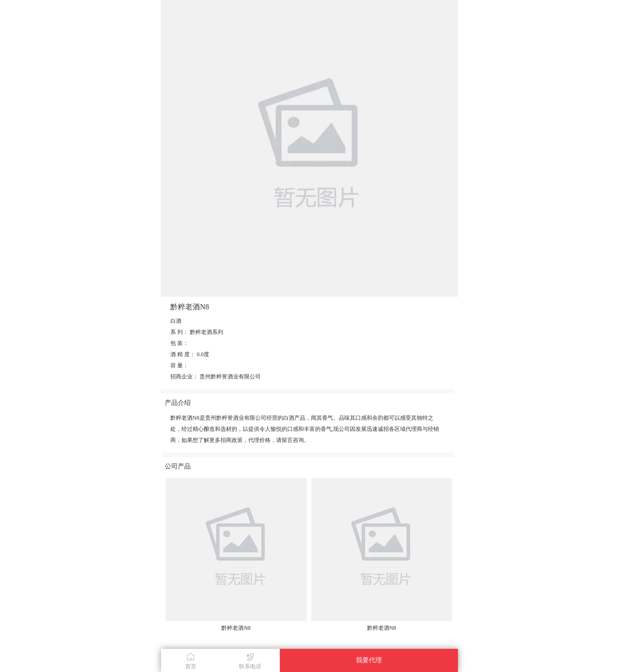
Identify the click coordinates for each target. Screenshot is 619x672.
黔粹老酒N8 (236, 628)
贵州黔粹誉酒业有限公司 (230, 377)
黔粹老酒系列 (206, 332)
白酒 (176, 321)
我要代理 (369, 660)
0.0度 (203, 354)
